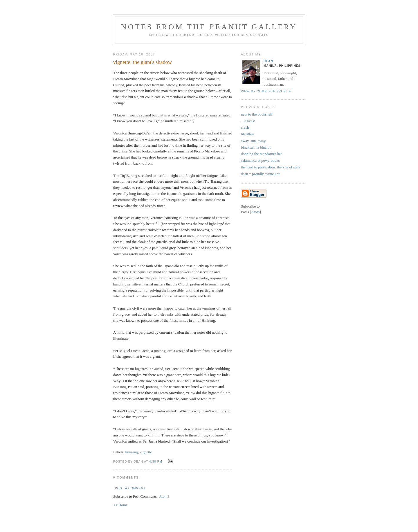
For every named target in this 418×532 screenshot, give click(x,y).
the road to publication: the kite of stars (271, 167)
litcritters (248, 134)
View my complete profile (266, 91)
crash (245, 127)
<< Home (120, 505)
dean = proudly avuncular (260, 174)
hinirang (132, 452)
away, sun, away (253, 141)
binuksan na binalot (256, 147)
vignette (146, 452)
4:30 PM (156, 462)
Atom (163, 496)
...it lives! (248, 121)
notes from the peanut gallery (209, 27)
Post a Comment (130, 488)
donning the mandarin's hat (261, 154)
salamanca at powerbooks (260, 160)
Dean (268, 61)
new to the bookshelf (257, 114)
